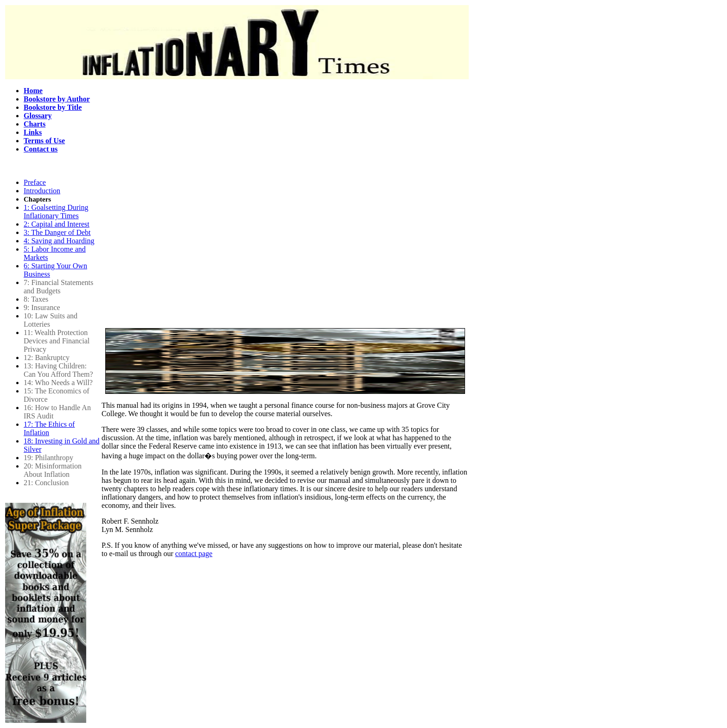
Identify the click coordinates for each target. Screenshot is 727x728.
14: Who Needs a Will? (58, 383)
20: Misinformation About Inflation (53, 470)
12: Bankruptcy (47, 358)
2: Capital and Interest (57, 224)
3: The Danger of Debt (57, 232)
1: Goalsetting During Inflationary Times (56, 212)
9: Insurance (42, 307)
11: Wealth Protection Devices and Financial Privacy (57, 341)
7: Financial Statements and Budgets (58, 287)
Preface (35, 182)
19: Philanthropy (48, 458)
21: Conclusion (46, 483)
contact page (194, 554)
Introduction (42, 191)
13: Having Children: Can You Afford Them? (58, 370)
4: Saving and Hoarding (59, 241)
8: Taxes (36, 299)
